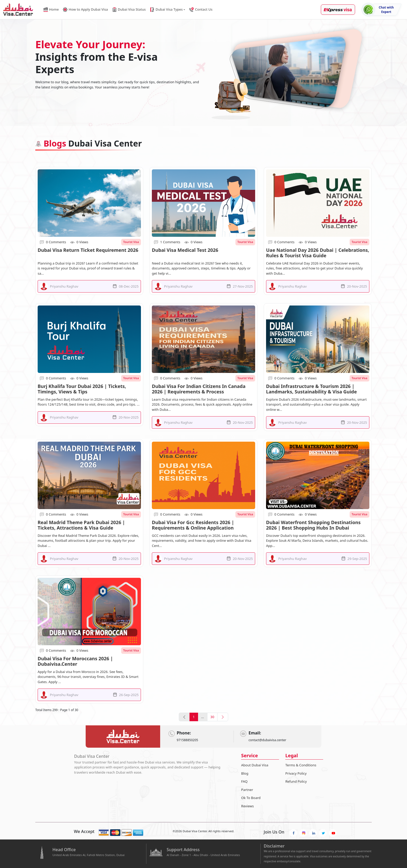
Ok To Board (251, 798)
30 (212, 717)
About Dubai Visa (255, 765)
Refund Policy (296, 781)
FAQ (244, 781)
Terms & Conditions (301, 765)
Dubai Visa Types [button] (166, 9)
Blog (245, 773)
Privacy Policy (296, 773)
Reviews (247, 806)
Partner (247, 790)
